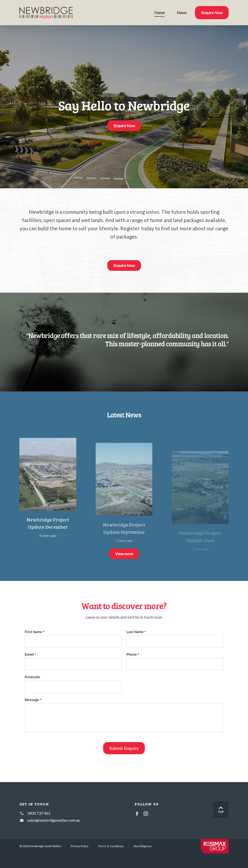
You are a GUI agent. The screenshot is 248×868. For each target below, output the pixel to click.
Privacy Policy (80, 846)
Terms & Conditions (111, 846)
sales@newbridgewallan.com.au (54, 820)
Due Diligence (143, 846)
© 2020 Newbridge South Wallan (40, 846)
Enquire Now (124, 126)
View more (124, 554)
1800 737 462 (39, 813)
